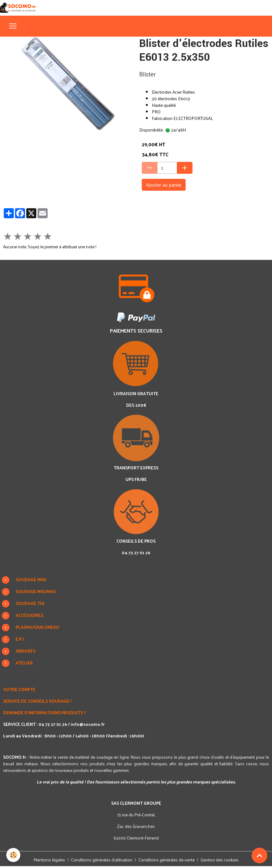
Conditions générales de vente (167, 860)
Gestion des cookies (220, 860)
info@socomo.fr (88, 724)
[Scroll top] (259, 855)
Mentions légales (49, 860)
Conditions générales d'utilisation (102, 860)
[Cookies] (13, 855)
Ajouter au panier (164, 185)
